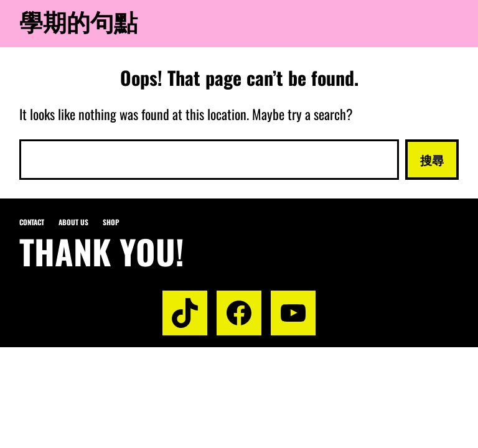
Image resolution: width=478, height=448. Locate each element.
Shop (111, 222)
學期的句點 (78, 21)
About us (73, 222)
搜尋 (432, 159)
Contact (32, 222)
